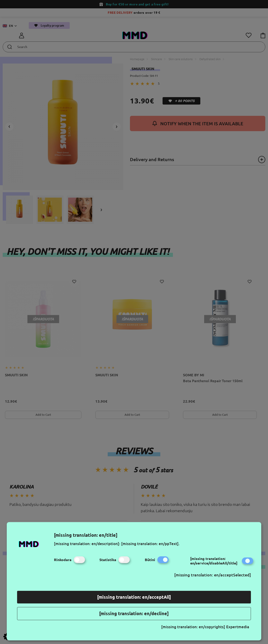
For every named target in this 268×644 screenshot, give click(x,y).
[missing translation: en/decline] (134, 613)
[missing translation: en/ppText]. (150, 544)
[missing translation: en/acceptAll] (134, 597)
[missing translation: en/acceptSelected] (213, 575)
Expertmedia (238, 627)
